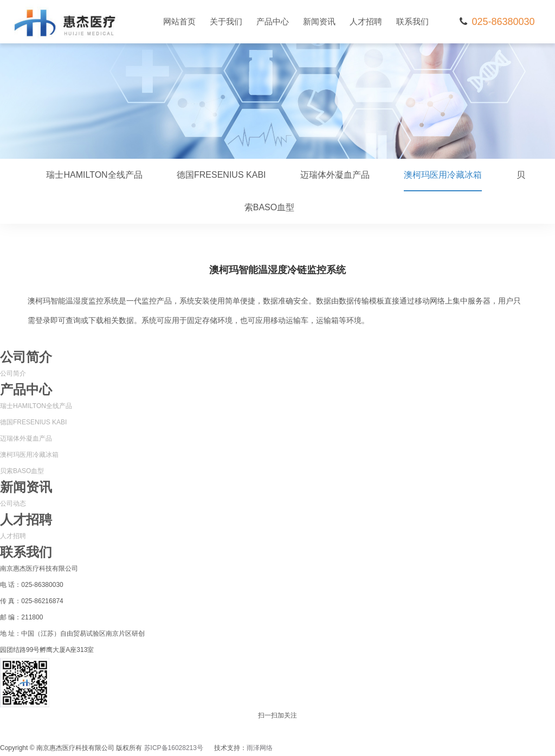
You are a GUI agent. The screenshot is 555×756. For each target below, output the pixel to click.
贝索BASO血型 (22, 471)
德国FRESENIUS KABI (221, 175)
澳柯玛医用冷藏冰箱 (443, 181)
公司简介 (13, 373)
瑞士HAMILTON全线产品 (94, 175)
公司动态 (13, 503)
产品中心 (273, 21)
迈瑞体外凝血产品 (335, 175)
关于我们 (226, 21)
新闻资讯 (319, 21)
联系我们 (412, 21)
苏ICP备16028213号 (174, 748)
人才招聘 (366, 21)
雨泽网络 (260, 748)
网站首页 (179, 21)
